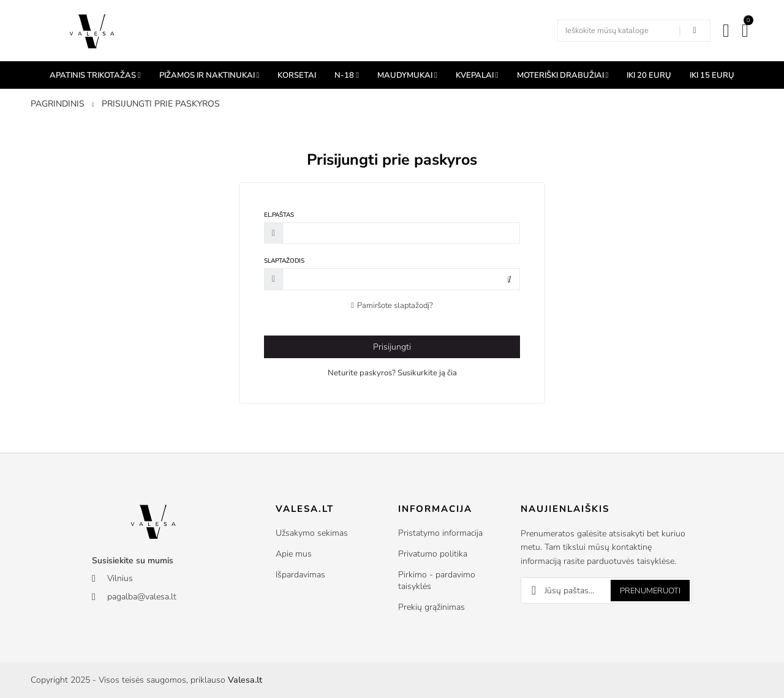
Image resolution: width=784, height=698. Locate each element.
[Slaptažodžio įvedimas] (401, 279)
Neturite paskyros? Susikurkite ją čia (392, 373)
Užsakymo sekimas (312, 533)
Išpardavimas (300, 575)
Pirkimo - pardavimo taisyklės (437, 580)
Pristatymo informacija (440, 533)
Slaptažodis (284, 261)
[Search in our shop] (695, 31)
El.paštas (279, 215)
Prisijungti (392, 347)
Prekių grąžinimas (432, 607)
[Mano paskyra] (726, 31)
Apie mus (294, 554)
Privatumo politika (433, 554)
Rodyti (509, 280)
